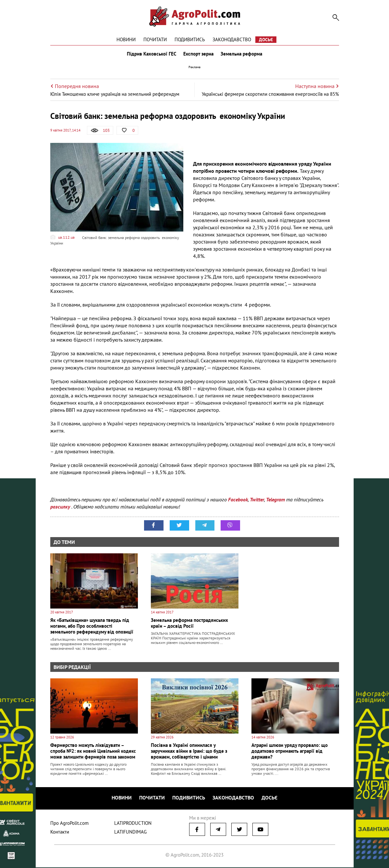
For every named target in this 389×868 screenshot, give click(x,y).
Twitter (257, 501)
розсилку (61, 508)
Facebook (238, 501)
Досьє (266, 40)
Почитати (155, 39)
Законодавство (232, 39)
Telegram (275, 501)
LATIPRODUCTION (133, 824)
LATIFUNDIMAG (130, 832)
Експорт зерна (198, 55)
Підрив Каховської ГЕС (151, 55)
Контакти (60, 832)
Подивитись (190, 39)
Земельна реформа (242, 55)
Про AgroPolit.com (69, 824)
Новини (126, 39)
